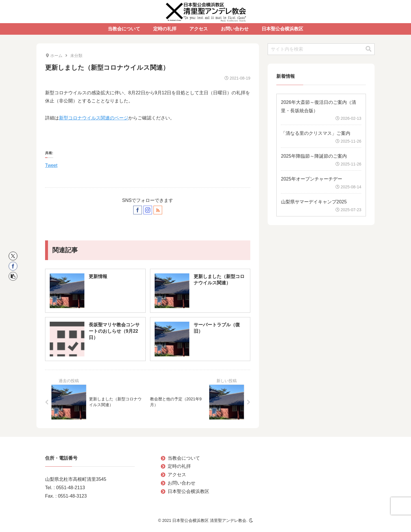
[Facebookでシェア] (13, 266)
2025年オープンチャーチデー (312, 179)
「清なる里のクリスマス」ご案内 (316, 133)
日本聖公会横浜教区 (188, 491)
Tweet (51, 165)
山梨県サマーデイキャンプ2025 (314, 202)
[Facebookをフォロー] (138, 210)
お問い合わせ (182, 483)
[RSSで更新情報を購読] (158, 210)
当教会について (184, 458)
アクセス (177, 475)
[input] (321, 49)
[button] (13, 276)
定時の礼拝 (179, 466)
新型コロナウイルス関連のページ (94, 118)
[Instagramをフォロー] (148, 210)
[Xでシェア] (13, 256)
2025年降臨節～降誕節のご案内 (314, 156)
